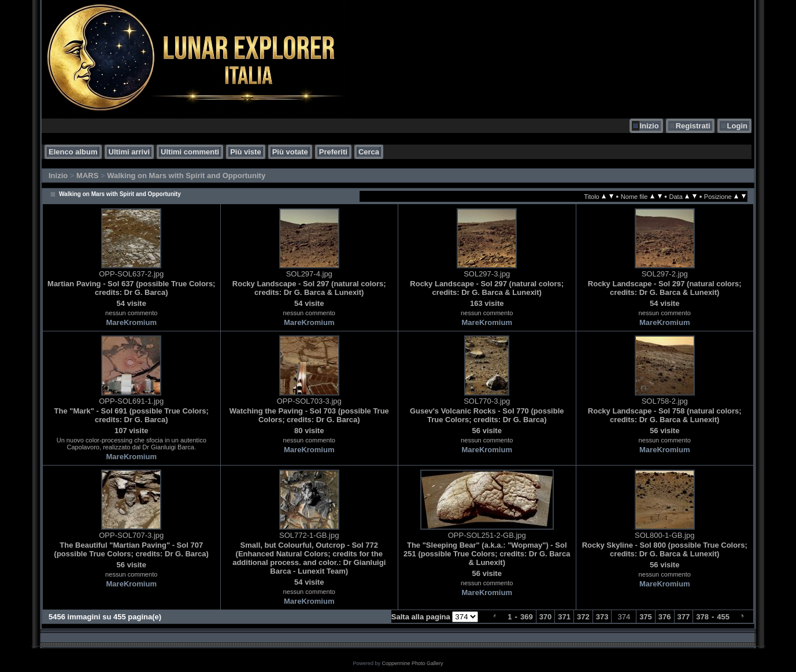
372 (583, 617)
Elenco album (73, 152)
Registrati (693, 126)
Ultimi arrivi (129, 152)
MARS (87, 176)
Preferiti (333, 152)
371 (564, 617)
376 (665, 617)
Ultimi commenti (190, 152)
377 (684, 617)
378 (702, 617)
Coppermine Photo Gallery (412, 663)
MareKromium (132, 322)
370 (546, 617)
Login (737, 126)
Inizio (649, 126)
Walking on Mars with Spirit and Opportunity (186, 176)
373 (602, 617)
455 (723, 617)
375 (646, 617)
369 (527, 617)
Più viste (245, 152)
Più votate (290, 152)
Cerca (369, 152)
